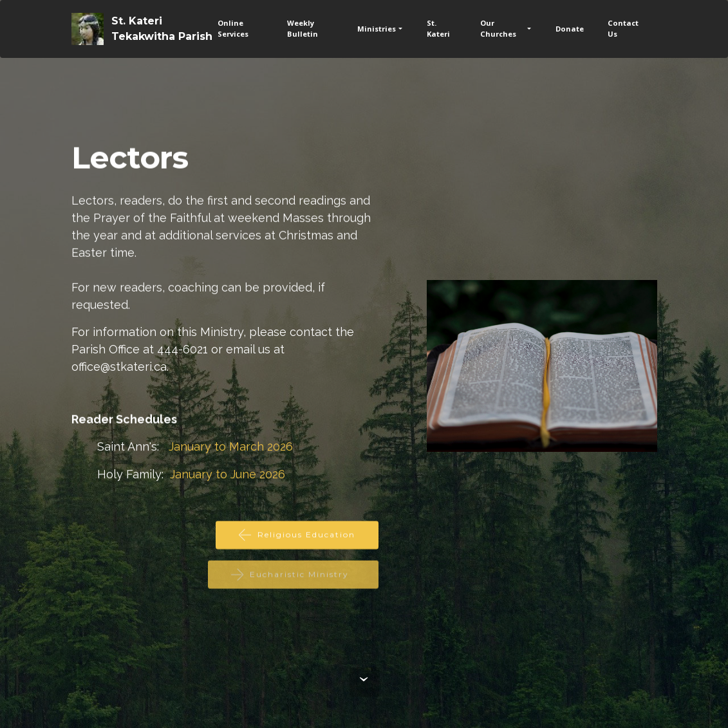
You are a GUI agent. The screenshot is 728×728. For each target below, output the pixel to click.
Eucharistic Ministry (293, 580)
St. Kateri (438, 28)
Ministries (377, 29)
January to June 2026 (228, 475)
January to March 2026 (231, 447)
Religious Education (297, 536)
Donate (570, 29)
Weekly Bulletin (303, 28)
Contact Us (623, 28)
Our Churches (498, 28)
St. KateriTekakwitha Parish (162, 29)
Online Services (233, 28)
